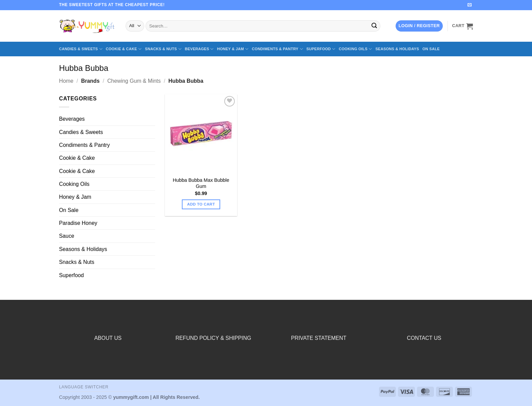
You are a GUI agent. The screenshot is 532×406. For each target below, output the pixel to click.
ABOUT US (108, 338)
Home (66, 81)
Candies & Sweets (81, 49)
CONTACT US (424, 338)
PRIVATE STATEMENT (319, 338)
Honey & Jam (233, 49)
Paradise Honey (78, 223)
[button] (419, 26)
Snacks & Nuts (163, 49)
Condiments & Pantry (277, 49)
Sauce (67, 236)
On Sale (431, 49)
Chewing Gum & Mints (134, 81)
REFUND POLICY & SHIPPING (213, 338)
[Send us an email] (470, 5)
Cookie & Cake (124, 49)
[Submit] (374, 26)
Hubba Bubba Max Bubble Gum (201, 183)
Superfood (321, 49)
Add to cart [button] (201, 204)
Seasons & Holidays (397, 49)
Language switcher (84, 387)
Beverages (199, 49)
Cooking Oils (356, 49)
